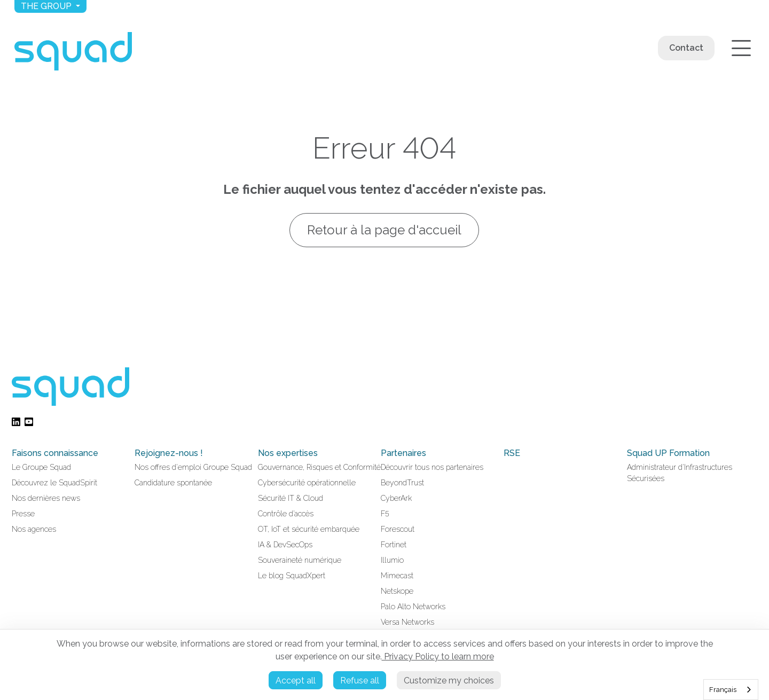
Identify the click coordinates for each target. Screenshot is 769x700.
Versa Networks (407, 622)
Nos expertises (288, 453)
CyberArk (396, 498)
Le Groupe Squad (41, 467)
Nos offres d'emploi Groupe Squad (193, 467)
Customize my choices (449, 681)
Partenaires (403, 453)
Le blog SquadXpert (292, 576)
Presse (23, 514)
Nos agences (34, 529)
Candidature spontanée (173, 483)
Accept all (296, 681)
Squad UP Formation (668, 453)
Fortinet (394, 545)
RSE (512, 453)
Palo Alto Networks (413, 607)
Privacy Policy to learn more (438, 656)
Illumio (392, 560)
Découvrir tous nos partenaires (432, 467)
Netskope (397, 591)
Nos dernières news (46, 498)
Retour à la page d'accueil (385, 230)
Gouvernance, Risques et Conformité (319, 467)
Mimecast (397, 576)
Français (723, 690)
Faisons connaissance (55, 453)
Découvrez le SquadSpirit (54, 483)
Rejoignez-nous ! (169, 453)
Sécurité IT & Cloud (291, 498)
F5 (385, 514)
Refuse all (360, 681)
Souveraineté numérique (300, 560)
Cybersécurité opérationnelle (307, 483)
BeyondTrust (402, 483)
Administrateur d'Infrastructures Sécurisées (680, 473)
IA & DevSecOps (285, 545)
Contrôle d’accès (286, 514)
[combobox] (731, 690)
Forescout (398, 529)
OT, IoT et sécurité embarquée (309, 529)
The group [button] (47, 6)
